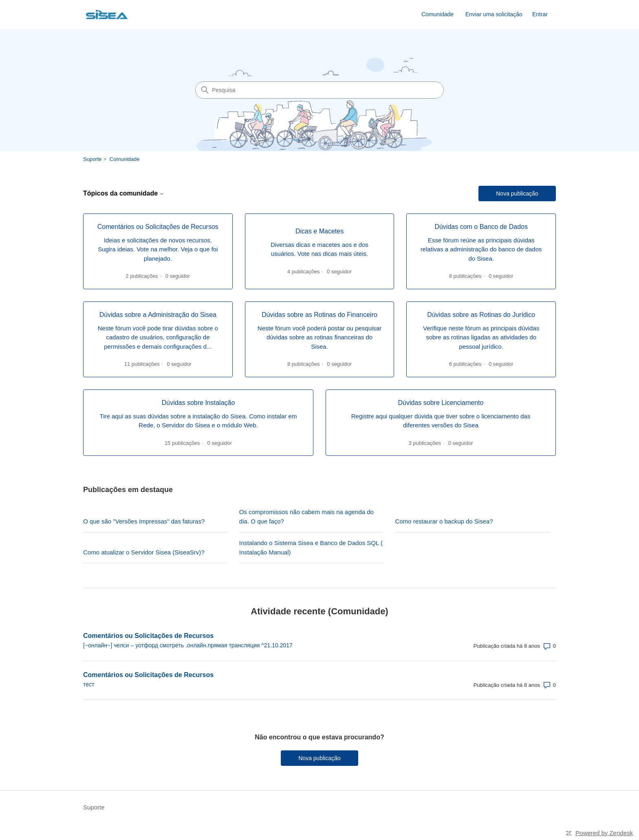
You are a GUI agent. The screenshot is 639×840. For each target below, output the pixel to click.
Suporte (93, 159)
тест (89, 684)
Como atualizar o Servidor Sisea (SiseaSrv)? (144, 552)
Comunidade (437, 14)
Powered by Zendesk (604, 833)
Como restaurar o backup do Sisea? (444, 521)
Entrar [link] (540, 14)
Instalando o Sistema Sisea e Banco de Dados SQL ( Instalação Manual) (311, 548)
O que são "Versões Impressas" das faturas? (144, 521)
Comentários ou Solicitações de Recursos (148, 636)
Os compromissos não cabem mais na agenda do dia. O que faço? (306, 517)
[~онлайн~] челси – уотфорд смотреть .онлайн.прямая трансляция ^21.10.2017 (188, 645)
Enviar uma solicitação (494, 14)
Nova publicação (517, 194)
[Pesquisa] (319, 90)
